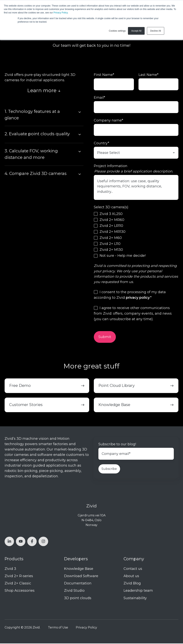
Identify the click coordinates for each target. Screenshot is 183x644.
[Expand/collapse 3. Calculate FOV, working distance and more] (80, 152)
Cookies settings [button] (117, 31)
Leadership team (138, 591)
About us (131, 577)
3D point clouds (78, 599)
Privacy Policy (61, 13)
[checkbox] (136, 235)
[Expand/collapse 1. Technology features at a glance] (80, 112)
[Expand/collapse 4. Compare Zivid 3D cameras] (80, 174)
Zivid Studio (74, 591)
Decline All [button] (156, 31)
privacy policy (138, 298)
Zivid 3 (10, 569)
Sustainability (135, 599)
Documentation (78, 584)
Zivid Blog (132, 584)
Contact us (133, 569)
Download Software (81, 577)
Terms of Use (58, 628)
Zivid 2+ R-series (19, 577)
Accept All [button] (136, 31)
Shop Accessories (20, 591)
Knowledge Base (79, 569)
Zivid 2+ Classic (18, 584)
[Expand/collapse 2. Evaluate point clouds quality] (80, 135)
